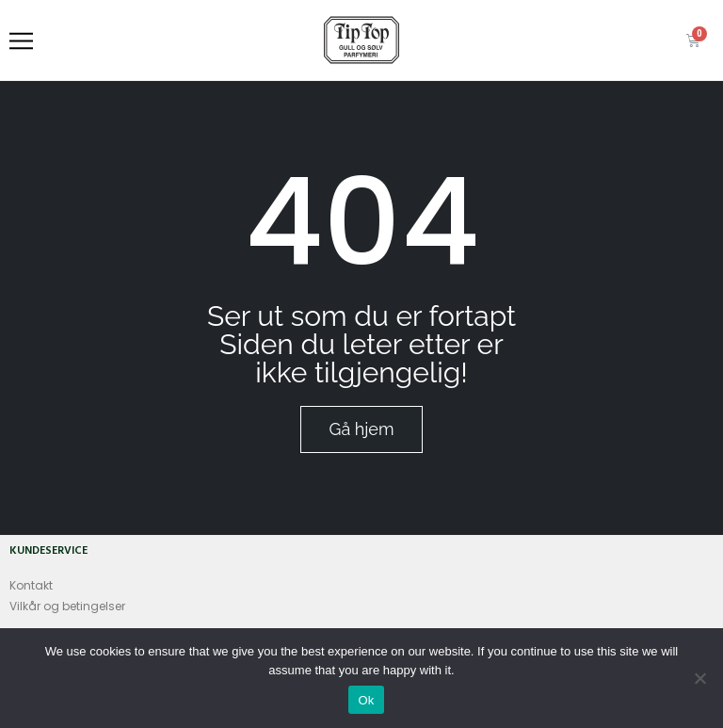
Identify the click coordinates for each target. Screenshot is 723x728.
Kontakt (31, 585)
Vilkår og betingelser (67, 606)
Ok (366, 700)
